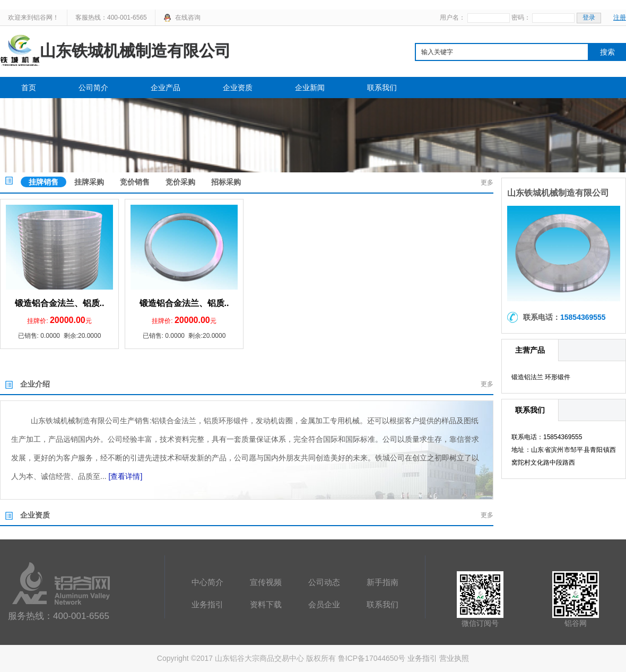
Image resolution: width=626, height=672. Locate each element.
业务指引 (207, 604)
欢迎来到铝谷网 (30, 18)
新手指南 (382, 582)
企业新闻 (310, 88)
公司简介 (93, 88)
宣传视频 (266, 582)
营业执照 (454, 658)
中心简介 (207, 582)
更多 (487, 182)
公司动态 (324, 582)
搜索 (607, 52)
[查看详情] (126, 476)
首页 (29, 88)
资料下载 (266, 604)
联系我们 (382, 88)
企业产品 (166, 88)
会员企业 (324, 604)
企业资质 (238, 88)
